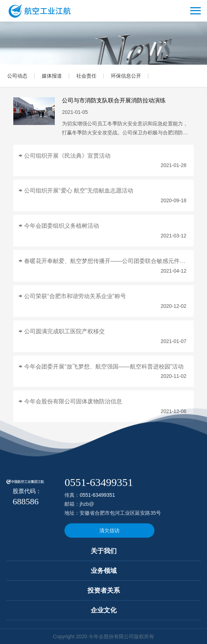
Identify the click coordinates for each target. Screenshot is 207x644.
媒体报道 (52, 76)
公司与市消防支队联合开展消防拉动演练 (114, 100)
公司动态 (17, 76)
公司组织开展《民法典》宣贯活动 (67, 156)
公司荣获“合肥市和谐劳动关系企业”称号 (75, 296)
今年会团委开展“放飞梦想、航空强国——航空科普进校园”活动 (104, 367)
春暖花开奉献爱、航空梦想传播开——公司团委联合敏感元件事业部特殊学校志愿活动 (105, 261)
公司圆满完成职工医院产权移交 (64, 331)
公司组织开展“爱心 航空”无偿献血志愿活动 (79, 191)
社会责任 (86, 76)
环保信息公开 (126, 76)
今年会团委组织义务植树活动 (62, 226)
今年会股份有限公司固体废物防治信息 (73, 401)
